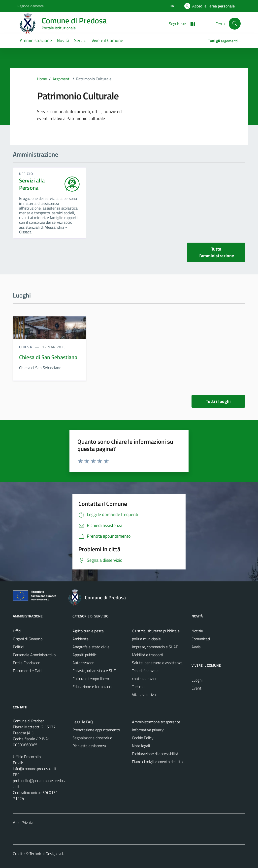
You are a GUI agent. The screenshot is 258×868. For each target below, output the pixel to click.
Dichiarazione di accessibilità (155, 754)
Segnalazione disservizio (92, 738)
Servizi (80, 40)
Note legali (141, 746)
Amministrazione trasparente (156, 722)
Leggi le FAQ (83, 722)
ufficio (26, 174)
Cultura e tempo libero (91, 679)
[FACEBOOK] (191, 23)
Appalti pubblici (85, 655)
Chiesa (26, 347)
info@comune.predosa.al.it (35, 769)
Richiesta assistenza (89, 746)
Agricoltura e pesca (88, 631)
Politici (18, 647)
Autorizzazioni (84, 663)
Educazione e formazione (93, 687)
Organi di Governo (28, 639)
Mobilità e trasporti (147, 655)
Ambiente (81, 639)
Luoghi (197, 680)
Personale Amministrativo (34, 655)
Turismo (138, 687)
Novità (63, 40)
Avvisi (196, 647)
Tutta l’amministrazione (216, 252)
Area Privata (23, 823)
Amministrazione (36, 40)
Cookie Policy (143, 738)
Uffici (17, 631)
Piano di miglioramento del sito (157, 762)
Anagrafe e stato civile (91, 647)
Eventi (197, 688)
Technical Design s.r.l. (47, 854)
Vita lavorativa (144, 694)
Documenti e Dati (27, 671)
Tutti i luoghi (218, 401)
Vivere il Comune (107, 40)
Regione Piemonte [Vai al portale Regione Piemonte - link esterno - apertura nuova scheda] (31, 6)
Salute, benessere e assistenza (157, 663)
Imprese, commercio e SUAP (155, 647)
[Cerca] (235, 24)
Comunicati (201, 639)
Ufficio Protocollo (27, 757)
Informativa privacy (148, 730)
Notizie (197, 631)
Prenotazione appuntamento (96, 730)
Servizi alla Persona (32, 184)
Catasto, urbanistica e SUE (94, 671)
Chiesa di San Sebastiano (48, 357)
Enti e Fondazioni (27, 663)
